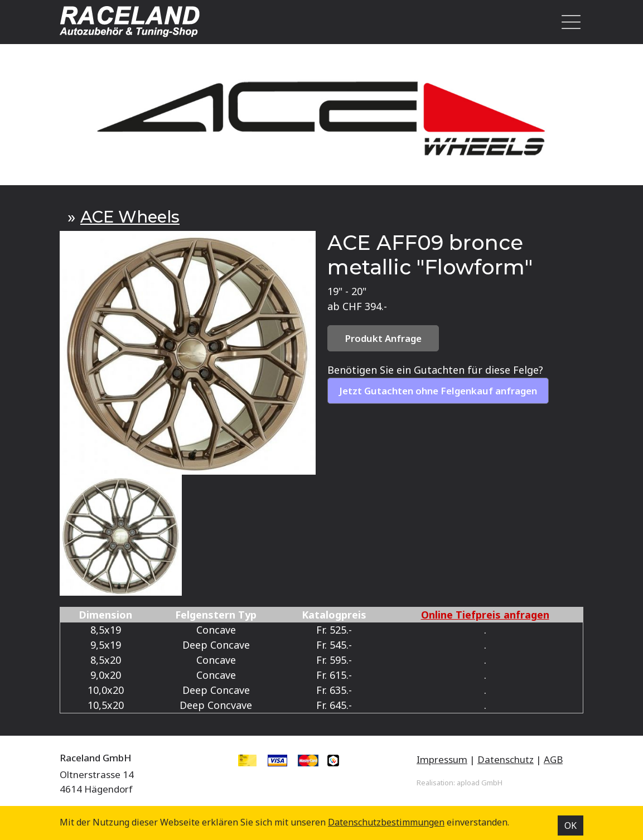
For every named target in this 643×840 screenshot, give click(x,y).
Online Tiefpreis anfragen (485, 615)
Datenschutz (506, 759)
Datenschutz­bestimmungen (386, 822)
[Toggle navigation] (568, 22)
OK (571, 825)
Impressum (442, 759)
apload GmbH (480, 783)
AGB (553, 759)
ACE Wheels (130, 217)
